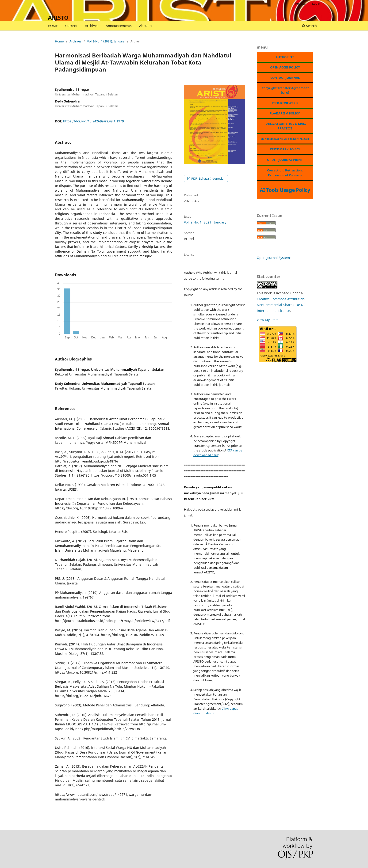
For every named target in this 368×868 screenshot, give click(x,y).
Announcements (119, 26)
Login (316, 4)
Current (71, 26)
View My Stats (268, 320)
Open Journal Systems (274, 258)
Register (301, 4)
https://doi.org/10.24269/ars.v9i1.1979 (94, 121)
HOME (53, 26)
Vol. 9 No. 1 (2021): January (106, 41)
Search (309, 26)
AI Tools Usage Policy (285, 190)
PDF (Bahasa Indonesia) (208, 178)
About (144, 26)
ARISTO (58, 17)
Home (59, 41)
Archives (92, 26)
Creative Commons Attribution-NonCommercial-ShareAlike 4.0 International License (281, 305)
